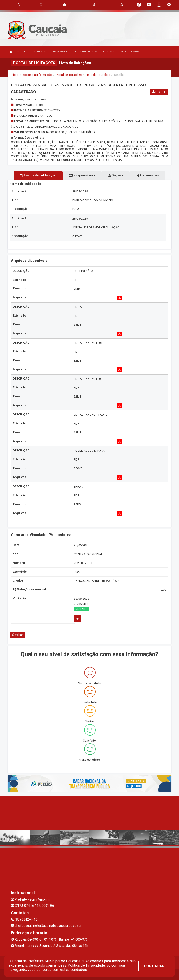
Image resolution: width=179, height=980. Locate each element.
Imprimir (159, 92)
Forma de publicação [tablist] (38, 175)
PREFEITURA (23, 52)
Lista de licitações (98, 75)
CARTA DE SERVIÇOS (130, 52)
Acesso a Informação (37, 75)
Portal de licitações (69, 75)
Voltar (17, 635)
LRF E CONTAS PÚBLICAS (85, 52)
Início (15, 75)
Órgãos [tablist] (115, 175)
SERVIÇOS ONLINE (60, 52)
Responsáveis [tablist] (82, 175)
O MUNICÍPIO (40, 52)
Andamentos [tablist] (147, 175)
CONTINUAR (154, 966)
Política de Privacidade (86, 965)
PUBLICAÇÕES (109, 52)
